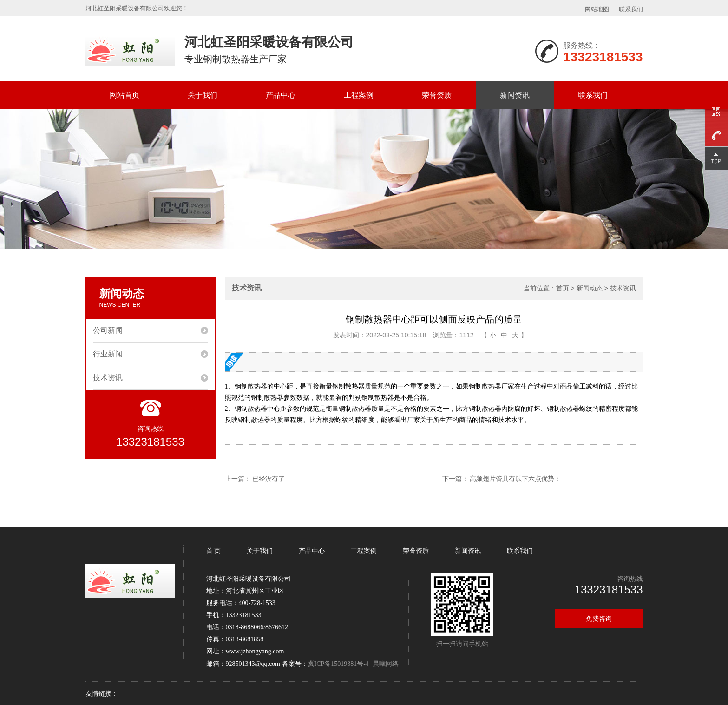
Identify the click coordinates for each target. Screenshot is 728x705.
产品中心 (281, 95)
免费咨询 (599, 619)
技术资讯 (108, 378)
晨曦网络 (386, 664)
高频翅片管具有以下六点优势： (515, 479)
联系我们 (631, 9)
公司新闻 (108, 330)
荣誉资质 (437, 95)
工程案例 (359, 95)
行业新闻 (108, 354)
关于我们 (203, 95)
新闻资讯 (515, 95)
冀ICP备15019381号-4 (338, 664)
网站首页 (125, 95)
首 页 (215, 551)
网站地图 (597, 9)
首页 (563, 288)
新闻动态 (590, 288)
